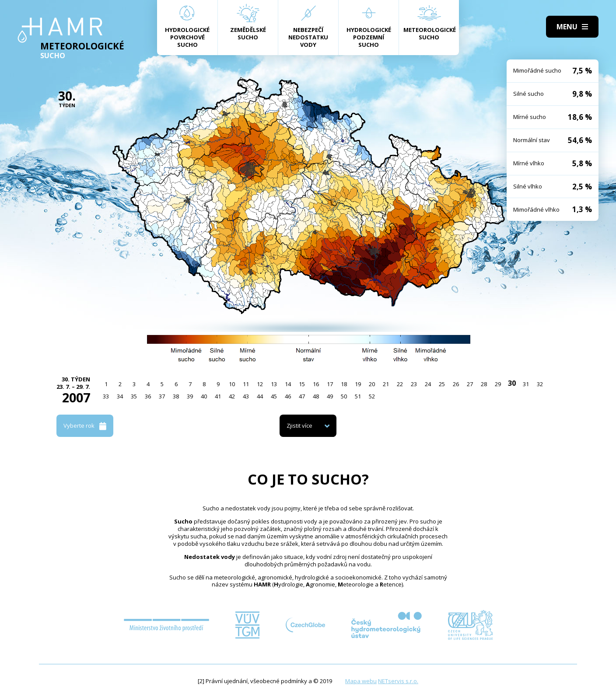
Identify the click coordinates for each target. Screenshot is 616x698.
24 (428, 384)
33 (106, 396)
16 (316, 384)
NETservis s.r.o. (398, 681)
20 (372, 384)
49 (330, 396)
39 (190, 396)
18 (344, 384)
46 (288, 396)
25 (442, 384)
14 (288, 384)
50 (344, 396)
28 (484, 384)
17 (330, 384)
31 (526, 384)
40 (204, 396)
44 (260, 396)
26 (456, 384)
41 (218, 396)
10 (232, 384)
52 (372, 396)
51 (358, 396)
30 (512, 383)
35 (134, 396)
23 (414, 384)
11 (246, 384)
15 (302, 384)
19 (358, 384)
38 (176, 396)
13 (274, 384)
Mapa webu (361, 681)
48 (316, 396)
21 (386, 384)
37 (162, 396)
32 (540, 384)
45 (274, 396)
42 (232, 396)
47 (302, 396)
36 (148, 396)
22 (400, 384)
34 (120, 396)
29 (498, 384)
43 (246, 396)
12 (260, 384)
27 (470, 384)
